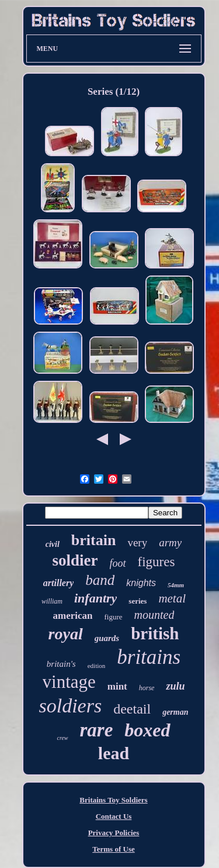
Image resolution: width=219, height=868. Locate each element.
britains (149, 657)
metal (172, 598)
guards (107, 638)
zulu (175, 686)
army (170, 542)
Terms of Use (113, 849)
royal (66, 634)
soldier (75, 560)
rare (97, 730)
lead (114, 753)
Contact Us (114, 816)
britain (94, 540)
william (52, 601)
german (175, 712)
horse (147, 688)
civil (53, 544)
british (155, 633)
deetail (132, 709)
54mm (176, 585)
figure (114, 617)
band (100, 580)
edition (97, 666)
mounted (154, 615)
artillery (58, 583)
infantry (95, 598)
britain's (61, 664)
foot (118, 563)
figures (157, 562)
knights (141, 583)
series (138, 601)
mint (117, 686)
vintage (69, 682)
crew (62, 738)
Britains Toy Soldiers (113, 800)
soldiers (71, 706)
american (73, 616)
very (137, 542)
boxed (147, 730)
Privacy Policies (114, 833)
